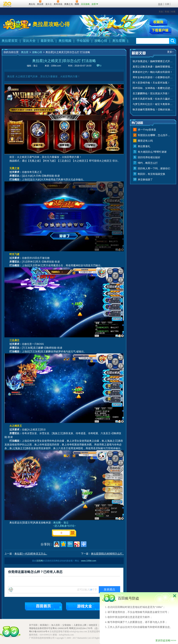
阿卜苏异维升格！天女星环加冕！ (151, 83)
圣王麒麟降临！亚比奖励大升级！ (151, 93)
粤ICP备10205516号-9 (39, 631)
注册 (167, 4)
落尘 (66, 523)
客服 (167, 12)
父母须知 (67, 625)
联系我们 (44, 625)
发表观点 (109, 589)
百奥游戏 (7, 4)
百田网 (21, 4)
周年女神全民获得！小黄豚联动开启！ (153, 77)
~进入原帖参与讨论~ (64, 526)
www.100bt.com (89, 561)
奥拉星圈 (119, 41)
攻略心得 (101, 41)
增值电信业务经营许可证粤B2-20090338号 (49, 628)
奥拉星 (25, 52)
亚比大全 (29, 41)
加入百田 (56, 625)
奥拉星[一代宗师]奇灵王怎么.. (31, 554)
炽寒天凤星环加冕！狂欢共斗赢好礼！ (153, 99)
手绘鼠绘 (83, 41)
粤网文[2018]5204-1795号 (81, 628)
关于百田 (33, 625)
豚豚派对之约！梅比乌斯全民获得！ (153, 72)
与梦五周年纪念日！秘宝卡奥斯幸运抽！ (153, 104)
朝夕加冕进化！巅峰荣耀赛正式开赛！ (153, 61)
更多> (170, 52)
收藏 (173, 12)
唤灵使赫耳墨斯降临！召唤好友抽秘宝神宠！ (153, 110)
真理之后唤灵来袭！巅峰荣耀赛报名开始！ (153, 67)
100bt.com (56, 66)
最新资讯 (47, 41)
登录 (160, 4)
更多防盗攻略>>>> (166, 640)
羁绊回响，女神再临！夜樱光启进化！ (153, 88)
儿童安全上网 (80, 625)
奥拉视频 (65, 41)
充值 (161, 12)
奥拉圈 (57, 523)
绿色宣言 (93, 625)
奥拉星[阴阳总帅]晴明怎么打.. (107, 554)
